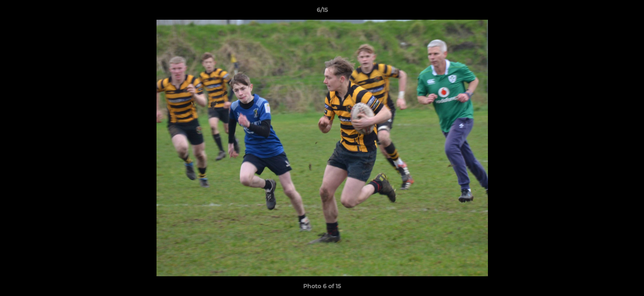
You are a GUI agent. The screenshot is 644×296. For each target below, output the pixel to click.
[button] (629, 12)
